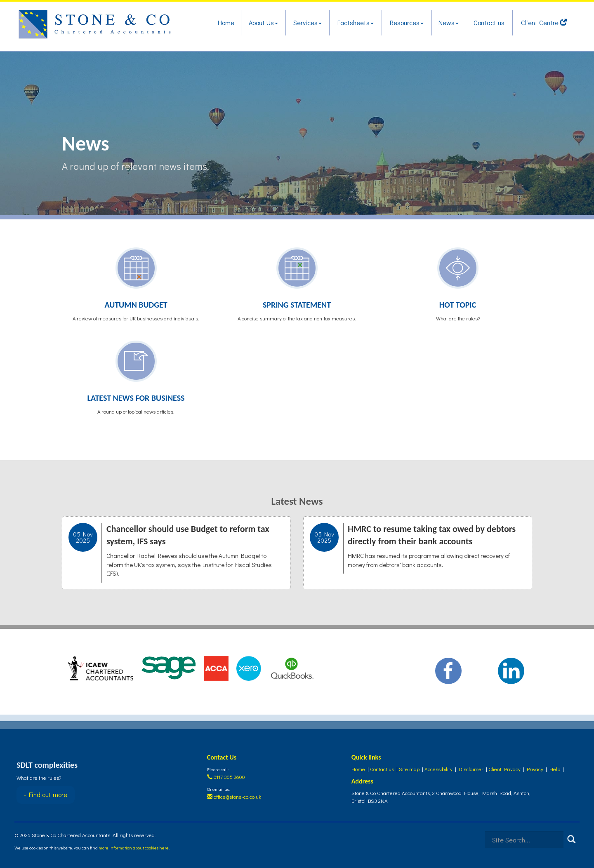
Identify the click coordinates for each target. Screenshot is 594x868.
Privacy (535, 769)
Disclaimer (471, 769)
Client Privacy (504, 769)
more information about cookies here (134, 848)
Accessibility (438, 769)
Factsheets (356, 22)
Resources (407, 22)
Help (555, 769)
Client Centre (544, 22)
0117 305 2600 (226, 777)
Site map (409, 769)
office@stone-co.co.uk (234, 796)
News (449, 22)
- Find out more (46, 794)
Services (308, 22)
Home (226, 22)
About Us (263, 22)
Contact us (489, 22)
